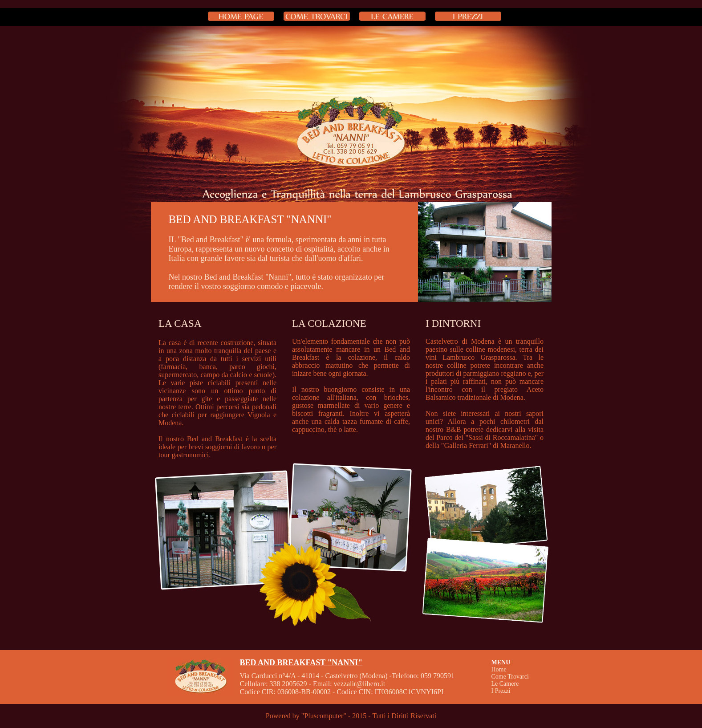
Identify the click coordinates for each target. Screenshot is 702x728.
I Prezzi (501, 691)
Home (499, 669)
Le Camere (505, 684)
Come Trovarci (510, 677)
